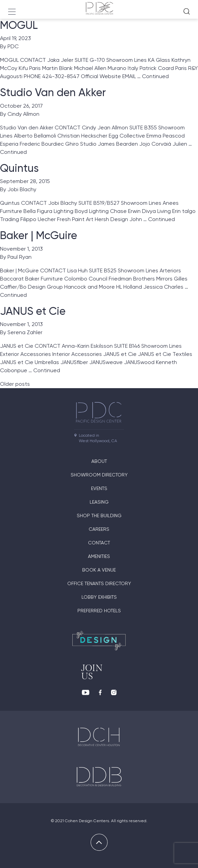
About (99, 461)
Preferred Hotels (99, 611)
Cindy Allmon (23, 114)
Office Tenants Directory (99, 583)
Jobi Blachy (22, 189)
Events (99, 488)
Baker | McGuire (39, 235)
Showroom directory (99, 475)
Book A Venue (99, 570)
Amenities (99, 556)
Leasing (99, 502)
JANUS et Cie (33, 311)
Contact (99, 543)
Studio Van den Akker (53, 92)
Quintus (19, 168)
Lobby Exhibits (99, 597)
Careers (99, 529)
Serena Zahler (25, 332)
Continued (155, 76)
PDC (13, 46)
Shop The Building (99, 516)
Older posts (15, 384)
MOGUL (19, 25)
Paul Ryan (20, 257)
